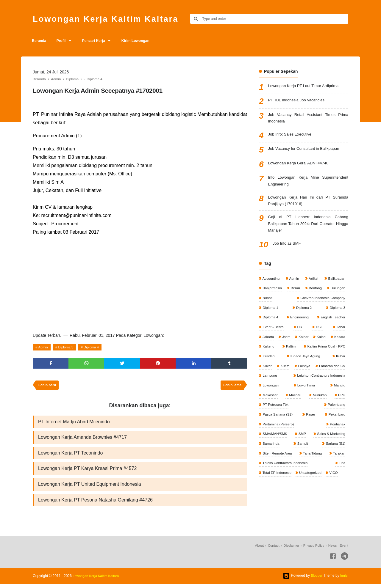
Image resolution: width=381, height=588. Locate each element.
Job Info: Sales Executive (292, 136)
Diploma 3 (68, 347)
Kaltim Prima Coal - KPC (282, 363)
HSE (319, 333)
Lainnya (268, 383)
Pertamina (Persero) (304, 433)
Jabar (340, 333)
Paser (340, 423)
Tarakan (338, 463)
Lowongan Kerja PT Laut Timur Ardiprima (306, 86)
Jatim (292, 343)
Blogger (316, 580)
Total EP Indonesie (277, 482)
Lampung (337, 383)
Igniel (344, 580)
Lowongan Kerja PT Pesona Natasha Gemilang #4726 (95, 504)
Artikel (313, 283)
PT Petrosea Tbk (331, 413)
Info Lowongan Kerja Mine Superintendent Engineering (308, 183)
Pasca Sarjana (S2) (308, 423)
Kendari (339, 363)
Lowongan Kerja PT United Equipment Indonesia (90, 488)
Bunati (267, 303)
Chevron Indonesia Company (322, 303)
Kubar (306, 373)
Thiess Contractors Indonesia (285, 473)
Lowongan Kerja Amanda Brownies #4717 (82, 440)
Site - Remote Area (277, 463)
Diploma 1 (270, 313)
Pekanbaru (271, 433)
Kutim (340, 373)
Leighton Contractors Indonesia (287, 393)
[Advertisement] (140, 283)
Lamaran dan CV (302, 383)
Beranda (40, 41)
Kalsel (340, 343)
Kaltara (268, 353)
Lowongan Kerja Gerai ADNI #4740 (301, 165)
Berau (295, 293)
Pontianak (337, 433)
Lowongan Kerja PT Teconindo (70, 456)
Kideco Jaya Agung (277, 373)
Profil (64, 41)
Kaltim (340, 353)
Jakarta (268, 343)
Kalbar (316, 343)
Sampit (302, 453)
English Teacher (332, 323)
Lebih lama (232, 386)
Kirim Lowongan (142, 41)
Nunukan (269, 413)
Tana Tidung (312, 463)
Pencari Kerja (98, 41)
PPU (297, 413)
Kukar (323, 373)
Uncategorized (311, 482)
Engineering (299, 323)
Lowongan (337, 393)
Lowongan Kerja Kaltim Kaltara (112, 19)
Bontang (315, 293)
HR (300, 333)
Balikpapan (336, 283)
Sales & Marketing (330, 443)
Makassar (316, 403)
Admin (44, 347)
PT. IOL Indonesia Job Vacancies (299, 100)
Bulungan (337, 293)
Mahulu (295, 403)
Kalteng (304, 353)
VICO (335, 482)
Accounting (271, 283)
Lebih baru (48, 386)
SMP (302, 443)
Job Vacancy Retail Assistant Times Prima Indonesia (308, 119)
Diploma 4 (95, 347)
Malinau (339, 403)
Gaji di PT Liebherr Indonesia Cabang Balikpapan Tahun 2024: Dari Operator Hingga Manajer (308, 228)
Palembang (271, 423)
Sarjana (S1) (335, 453)
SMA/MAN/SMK (275, 443)
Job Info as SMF (288, 249)
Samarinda (271, 453)
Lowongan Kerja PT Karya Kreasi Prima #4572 (87, 472)
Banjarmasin (272, 293)
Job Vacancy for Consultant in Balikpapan (307, 150)
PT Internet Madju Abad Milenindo (74, 423)
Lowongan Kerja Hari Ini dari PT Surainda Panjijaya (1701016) (308, 203)
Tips (342, 473)
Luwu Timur (271, 403)
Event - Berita (273, 333)
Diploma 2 (303, 313)
